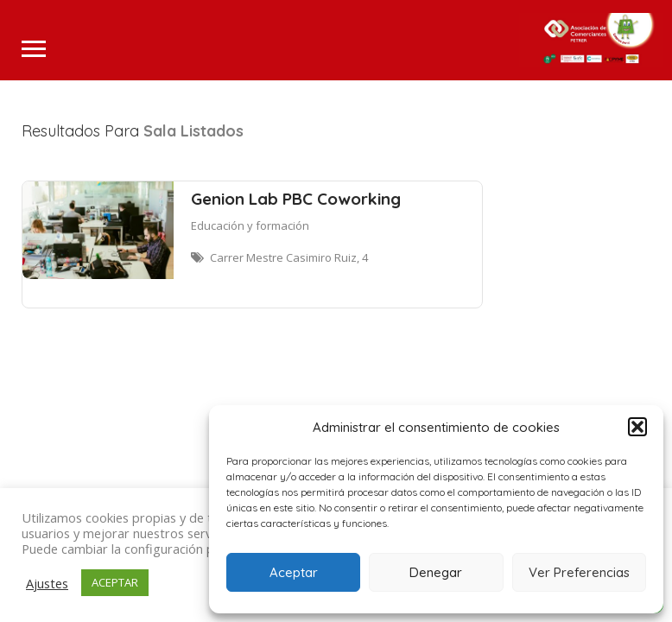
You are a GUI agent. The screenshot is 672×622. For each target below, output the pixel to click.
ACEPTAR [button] (115, 582)
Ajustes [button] (47, 583)
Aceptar (294, 572)
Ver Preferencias (579, 572)
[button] (637, 427)
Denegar (436, 572)
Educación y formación (250, 225)
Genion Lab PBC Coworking (296, 199)
